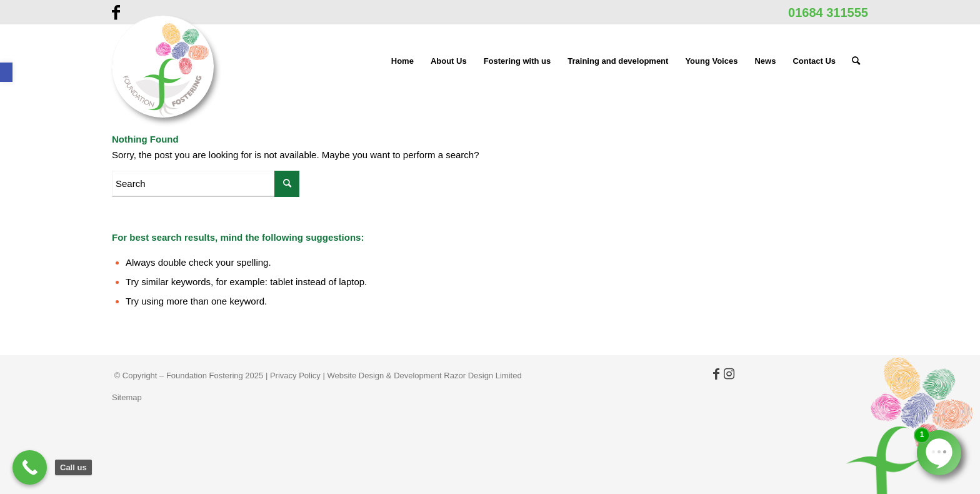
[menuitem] (402, 61)
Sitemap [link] (127, 397)
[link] (6, 72)
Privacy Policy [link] (295, 376)
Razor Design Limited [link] (482, 376)
